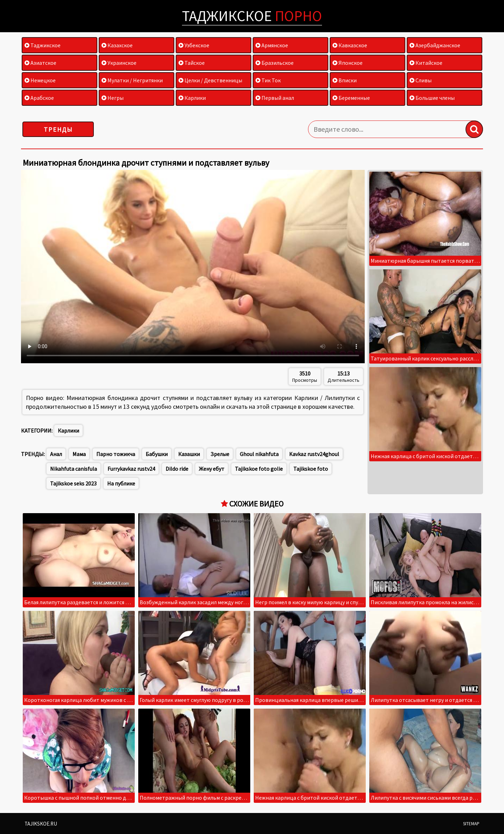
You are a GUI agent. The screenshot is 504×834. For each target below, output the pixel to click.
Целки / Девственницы (210, 80)
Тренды (58, 129)
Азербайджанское (435, 45)
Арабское (39, 98)
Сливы (421, 80)
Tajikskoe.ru (41, 824)
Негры (113, 98)
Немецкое (40, 80)
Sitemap (471, 824)
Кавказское (350, 45)
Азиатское (40, 63)
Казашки (189, 454)
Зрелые (220, 454)
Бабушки (157, 454)
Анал (56, 454)
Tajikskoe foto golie (259, 469)
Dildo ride (177, 469)
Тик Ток (268, 80)
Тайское (192, 63)
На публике (121, 483)
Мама (79, 454)
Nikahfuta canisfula (73, 469)
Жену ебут (212, 469)
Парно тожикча (116, 454)
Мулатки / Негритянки (132, 80)
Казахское (117, 45)
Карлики (192, 98)
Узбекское (194, 45)
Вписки (345, 80)
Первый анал (275, 98)
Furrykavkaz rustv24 (131, 469)
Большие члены (432, 98)
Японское (348, 63)
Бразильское (275, 63)
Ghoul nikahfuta (259, 454)
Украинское (119, 63)
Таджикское (252, 16)
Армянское (272, 45)
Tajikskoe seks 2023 (73, 483)
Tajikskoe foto (311, 469)
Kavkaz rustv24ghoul (314, 454)
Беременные (351, 98)
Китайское (426, 63)
